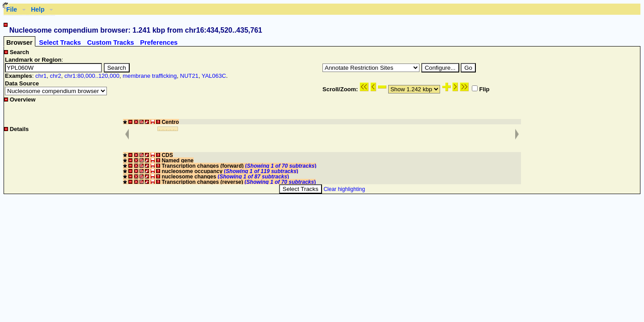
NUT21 (189, 76)
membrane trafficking (150, 76)
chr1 (41, 76)
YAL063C (214, 76)
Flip (481, 89)
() (281, 166)
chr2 (55, 76)
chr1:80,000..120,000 (92, 76)
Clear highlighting (344, 189)
